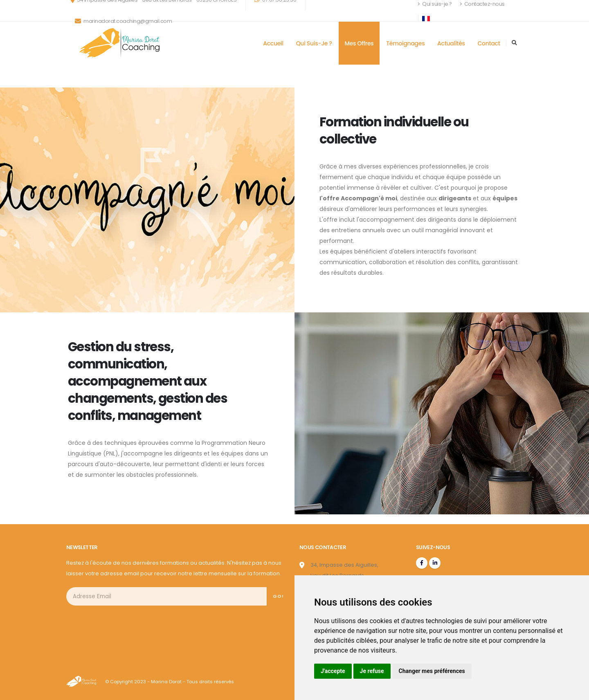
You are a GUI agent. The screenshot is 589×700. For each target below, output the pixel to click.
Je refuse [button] (372, 671)
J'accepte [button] (333, 671)
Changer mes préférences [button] (432, 671)
